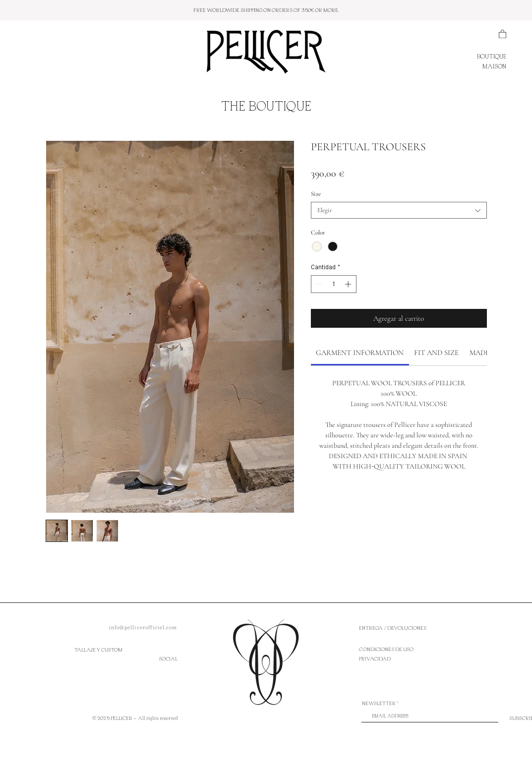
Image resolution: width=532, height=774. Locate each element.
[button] (502, 34)
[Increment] (349, 284)
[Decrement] (318, 284)
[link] (360, 353)
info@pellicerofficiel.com (143, 627)
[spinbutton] (333, 284)
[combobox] (399, 210)
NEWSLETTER (379, 703)
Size (316, 194)
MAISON (494, 66)
